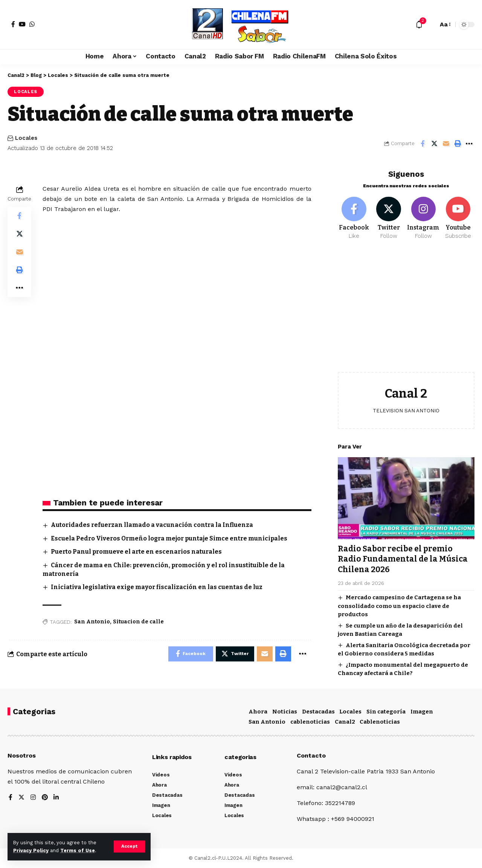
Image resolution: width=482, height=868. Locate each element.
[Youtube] (458, 217)
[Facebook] (13, 24)
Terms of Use (78, 850)
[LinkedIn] (56, 798)
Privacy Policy (31, 850)
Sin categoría (386, 711)
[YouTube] (22, 24)
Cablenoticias (380, 722)
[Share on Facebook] (423, 144)
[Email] (446, 144)
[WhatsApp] (32, 24)
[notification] (419, 24)
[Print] (458, 144)
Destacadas (318, 711)
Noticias (285, 711)
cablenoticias (310, 722)
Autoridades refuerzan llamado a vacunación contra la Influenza (153, 525)
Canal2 (345, 722)
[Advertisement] (406, 311)
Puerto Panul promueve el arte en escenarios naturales (137, 552)
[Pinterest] (45, 798)
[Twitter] (389, 217)
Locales (26, 92)
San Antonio (92, 622)
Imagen (422, 711)
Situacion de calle (138, 622)
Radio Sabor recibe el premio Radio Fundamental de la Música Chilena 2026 (403, 558)
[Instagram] (423, 217)
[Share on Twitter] (434, 144)
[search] (430, 24)
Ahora (258, 711)
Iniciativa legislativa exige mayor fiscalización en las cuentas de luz (157, 587)
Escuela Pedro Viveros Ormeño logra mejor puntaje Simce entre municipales (171, 538)
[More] (469, 144)
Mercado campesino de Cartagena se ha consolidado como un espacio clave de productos (399, 605)
